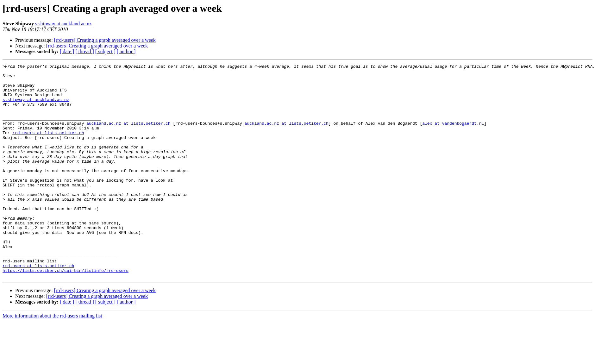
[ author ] (126, 51)
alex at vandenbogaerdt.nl (453, 135)
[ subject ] (105, 51)
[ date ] (67, 51)
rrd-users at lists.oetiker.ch (48, 147)
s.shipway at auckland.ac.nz (63, 24)
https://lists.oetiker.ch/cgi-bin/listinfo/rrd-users (66, 312)
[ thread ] (85, 51)
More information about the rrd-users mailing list (52, 358)
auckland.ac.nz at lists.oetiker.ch (128, 135)
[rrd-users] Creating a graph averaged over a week (105, 40)
